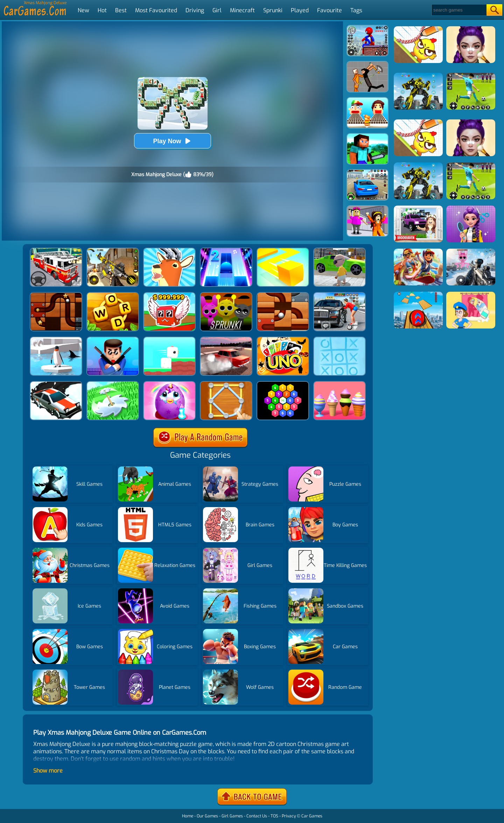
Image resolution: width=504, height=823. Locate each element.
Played (300, 10)
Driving (195, 10)
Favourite (330, 10)
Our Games (207, 816)
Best (121, 10)
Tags (356, 10)
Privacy (289, 816)
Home (188, 816)
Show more (48, 771)
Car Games (312, 816)
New (83, 10)
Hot (102, 10)
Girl (217, 10)
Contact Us (257, 816)
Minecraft (242, 10)
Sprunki (273, 10)
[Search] (459, 10)
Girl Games (232, 816)
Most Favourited (156, 10)
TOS (274, 816)
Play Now (172, 141)
